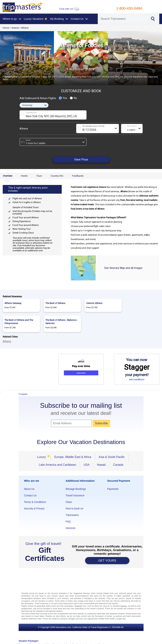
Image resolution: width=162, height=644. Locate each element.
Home (6, 28)
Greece (15, 28)
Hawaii (101, 465)
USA (87, 465)
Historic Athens (94, 303)
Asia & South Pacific (112, 457)
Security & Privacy (34, 508)
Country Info (57, 176)
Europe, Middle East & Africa (73, 457)
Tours (39, 176)
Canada (118, 465)
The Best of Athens (55, 303)
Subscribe (101, 423)
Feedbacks (78, 176)
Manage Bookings (76, 489)
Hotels (24, 176)
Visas (69, 502)
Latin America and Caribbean (57, 465)
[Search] (123, 19)
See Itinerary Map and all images (123, 268)
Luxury (42, 457)
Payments (113, 489)
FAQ (68, 522)
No (73, 98)
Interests (71, 528)
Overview (8, 176)
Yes (63, 98)
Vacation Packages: (29, 641)
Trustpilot (23, 394)
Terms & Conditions (35, 502)
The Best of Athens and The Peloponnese (19, 322)
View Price (81, 160)
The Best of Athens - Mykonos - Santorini (62, 322)
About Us (29, 489)
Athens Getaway (13, 303)
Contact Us (30, 495)
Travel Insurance (75, 495)
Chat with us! (69, 9)
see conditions (137, 379)
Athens (25, 28)
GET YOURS (107, 561)
